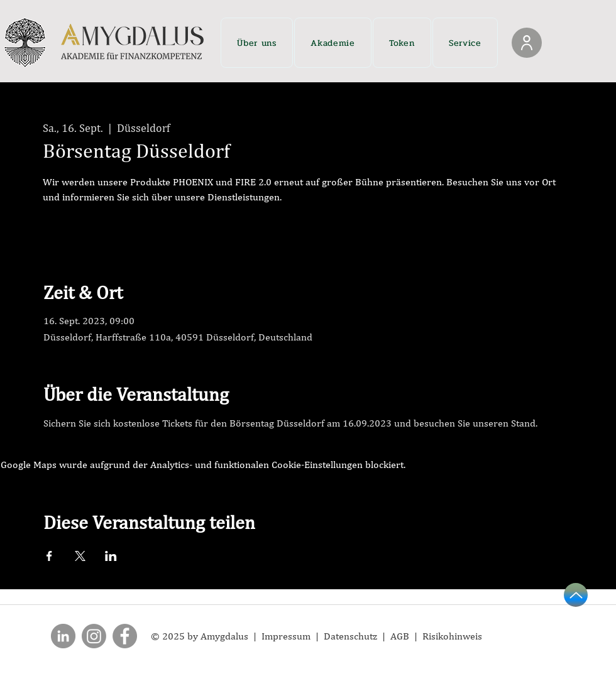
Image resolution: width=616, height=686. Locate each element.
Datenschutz (353, 636)
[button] (257, 43)
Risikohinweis (452, 636)
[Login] (527, 43)
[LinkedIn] (63, 636)
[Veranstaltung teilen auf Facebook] (49, 556)
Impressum (287, 636)
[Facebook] (125, 636)
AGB (400, 636)
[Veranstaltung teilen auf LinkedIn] (111, 556)
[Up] (576, 595)
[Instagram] (94, 636)
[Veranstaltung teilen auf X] (80, 556)
